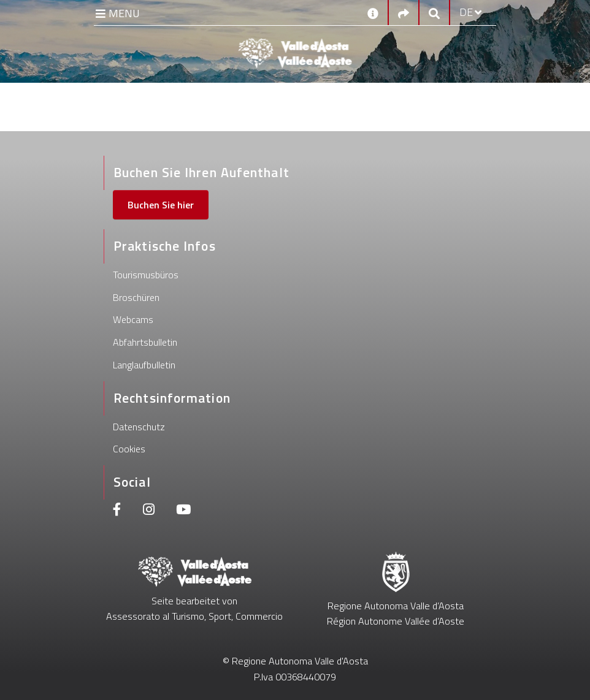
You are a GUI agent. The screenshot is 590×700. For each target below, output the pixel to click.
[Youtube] (183, 511)
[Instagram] (149, 511)
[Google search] (434, 13)
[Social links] (404, 13)
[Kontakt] (373, 12)
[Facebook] (117, 511)
